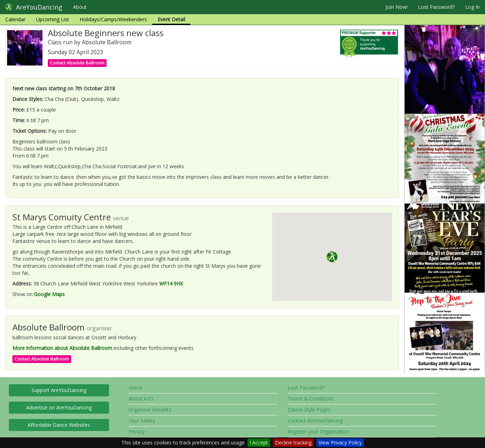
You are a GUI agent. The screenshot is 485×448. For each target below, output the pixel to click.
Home (136, 388)
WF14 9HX (171, 283)
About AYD (141, 399)
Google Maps (49, 294)
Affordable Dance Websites (59, 425)
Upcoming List (53, 19)
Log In (472, 7)
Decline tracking (293, 443)
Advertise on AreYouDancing (59, 407)
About (80, 7)
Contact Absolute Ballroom (77, 63)
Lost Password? (436, 7)
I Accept (259, 443)
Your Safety (142, 421)
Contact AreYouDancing (315, 421)
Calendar (15, 19)
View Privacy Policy (340, 443)
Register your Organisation (318, 432)
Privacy (137, 432)
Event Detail (171, 19)
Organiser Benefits (150, 410)
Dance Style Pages (309, 410)
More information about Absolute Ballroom (62, 348)
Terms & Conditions (311, 399)
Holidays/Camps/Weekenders (113, 19)
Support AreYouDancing (59, 390)
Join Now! (396, 7)
